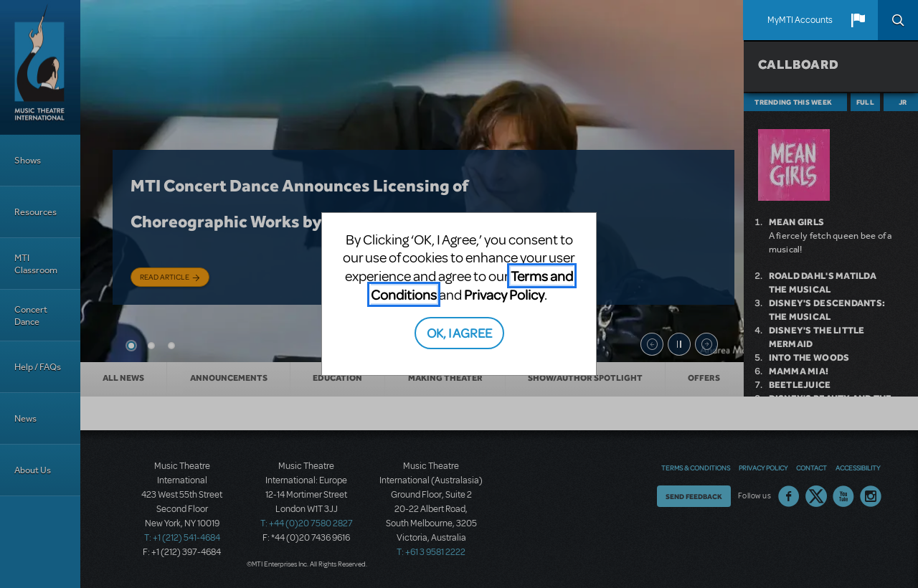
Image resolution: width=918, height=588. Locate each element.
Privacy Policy (504, 294)
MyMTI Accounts (800, 20)
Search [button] (898, 20)
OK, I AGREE (459, 332)
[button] (858, 20)
